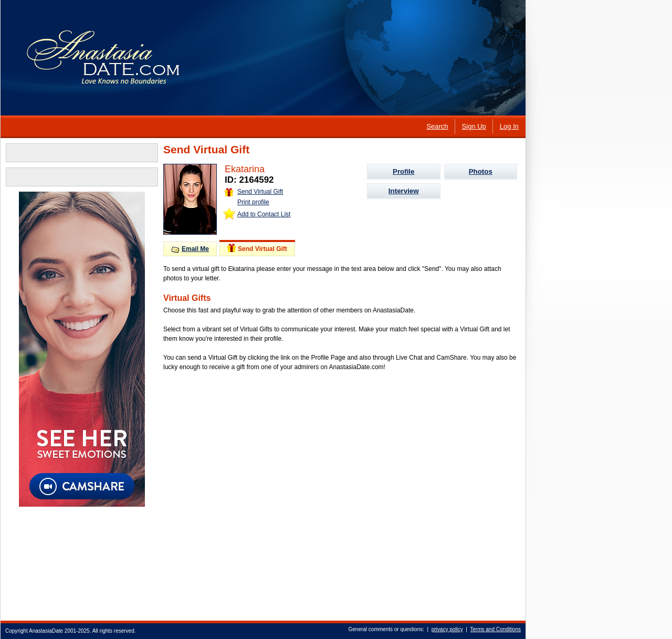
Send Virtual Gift (254, 192)
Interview (404, 191)
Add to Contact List (264, 214)
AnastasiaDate (46, 631)
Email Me (190, 249)
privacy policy (447, 629)
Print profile (253, 202)
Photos (481, 171)
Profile (403, 171)
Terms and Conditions (495, 629)
